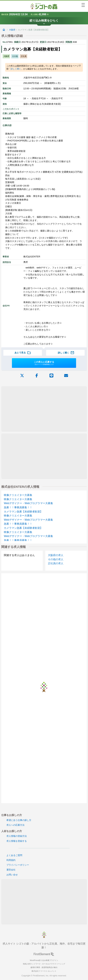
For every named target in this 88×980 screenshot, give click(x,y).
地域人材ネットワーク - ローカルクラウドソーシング (44, 964)
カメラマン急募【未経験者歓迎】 (23, 512)
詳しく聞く (16, 69)
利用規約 (11, 860)
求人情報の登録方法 (17, 836)
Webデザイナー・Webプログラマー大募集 (28, 503)
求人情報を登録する (17, 841)
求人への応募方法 (15, 825)
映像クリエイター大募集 (18, 495)
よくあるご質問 (14, 855)
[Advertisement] (44, 409)
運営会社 (11, 870)
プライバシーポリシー (18, 865)
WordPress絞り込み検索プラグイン (44, 960)
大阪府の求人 (56, 555)
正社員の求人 (56, 563)
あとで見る (23, 353)
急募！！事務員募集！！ (18, 507)
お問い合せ (12, 875)
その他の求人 (56, 559)
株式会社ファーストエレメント (44, 971)
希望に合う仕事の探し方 (19, 820)
